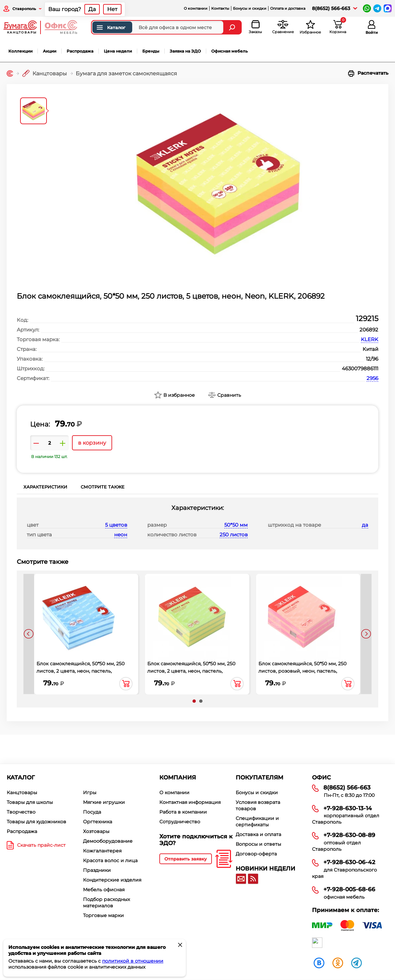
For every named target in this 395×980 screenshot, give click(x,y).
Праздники (97, 870)
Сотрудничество (180, 822)
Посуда (92, 812)
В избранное (179, 395)
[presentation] (29, 634)
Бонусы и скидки (250, 8)
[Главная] (10, 73)
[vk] (319, 963)
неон (121, 535)
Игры (90, 793)
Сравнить (229, 395)
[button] (194, 701)
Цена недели (118, 51)
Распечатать (368, 73)
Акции (50, 51)
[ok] (338, 963)
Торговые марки (103, 915)
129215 (367, 319)
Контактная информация (190, 802)
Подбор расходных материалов (106, 902)
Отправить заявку (186, 859)
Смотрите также (103, 487)
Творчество (21, 812)
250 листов (234, 535)
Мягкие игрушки (104, 802)
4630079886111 (360, 368)
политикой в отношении (133, 961)
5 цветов (116, 525)
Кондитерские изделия (112, 880)
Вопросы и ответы (258, 844)
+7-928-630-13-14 (348, 808)
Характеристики (45, 487)
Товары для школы (30, 802)
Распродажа (80, 51)
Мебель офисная (104, 890)
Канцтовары (22, 793)
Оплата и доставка (288, 8)
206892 (369, 330)
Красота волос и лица (110, 860)
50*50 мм (236, 525)
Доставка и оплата (258, 834)
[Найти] (233, 27)
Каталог (111, 27)
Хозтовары (96, 831)
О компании (196, 8)
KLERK (370, 339)
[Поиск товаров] (157, 27)
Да (92, 9)
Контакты (220, 8)
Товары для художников (36, 822)
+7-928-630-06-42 (349, 862)
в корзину (92, 443)
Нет (112, 9)
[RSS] (253, 879)
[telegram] (357, 963)
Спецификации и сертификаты (257, 821)
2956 (372, 378)
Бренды (151, 51)
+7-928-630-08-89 (349, 835)
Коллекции (20, 51)
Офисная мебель (229, 51)
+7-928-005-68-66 (349, 889)
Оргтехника (98, 822)
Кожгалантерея (102, 851)
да (365, 525)
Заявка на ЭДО (185, 51)
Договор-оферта (256, 854)
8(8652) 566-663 (331, 8)
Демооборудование (108, 841)
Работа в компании (183, 812)
